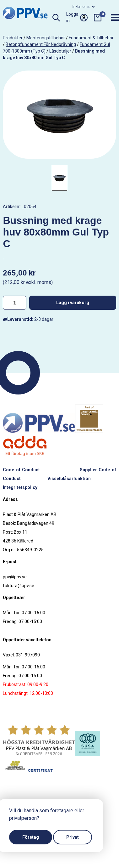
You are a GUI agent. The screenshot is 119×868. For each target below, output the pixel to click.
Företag (31, 837)
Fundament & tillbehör (91, 38)
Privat (73, 837)
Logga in (77, 18)
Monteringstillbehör (46, 38)
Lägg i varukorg (73, 303)
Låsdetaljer (60, 51)
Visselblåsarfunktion (69, 479)
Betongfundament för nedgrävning (41, 44)
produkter (13, 38)
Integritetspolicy (20, 487)
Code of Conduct (21, 470)
